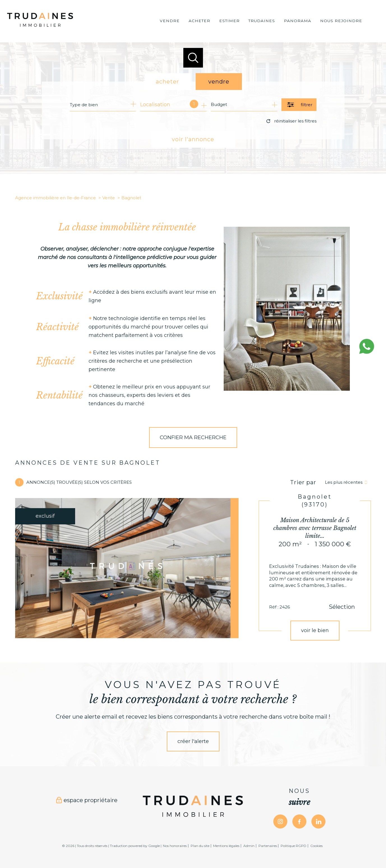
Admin (249, 846)
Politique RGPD (293, 846)
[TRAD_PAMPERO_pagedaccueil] (40, 28)
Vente (109, 198)
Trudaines (262, 21)
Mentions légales (226, 846)
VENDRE (170, 21)
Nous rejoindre (341, 21)
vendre (219, 82)
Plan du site (200, 846)
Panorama (298, 21)
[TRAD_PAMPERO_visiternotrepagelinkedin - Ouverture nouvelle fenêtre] (318, 821)
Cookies (316, 846)
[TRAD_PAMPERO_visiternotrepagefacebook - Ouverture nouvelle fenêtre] (299, 821)
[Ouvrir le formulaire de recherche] (299, 105)
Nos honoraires (175, 846)
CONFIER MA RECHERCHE (193, 438)
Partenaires (268, 846)
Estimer (229, 21)
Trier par (303, 482)
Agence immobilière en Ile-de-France (56, 198)
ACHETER (199, 21)
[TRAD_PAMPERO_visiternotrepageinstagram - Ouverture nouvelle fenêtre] (280, 821)
